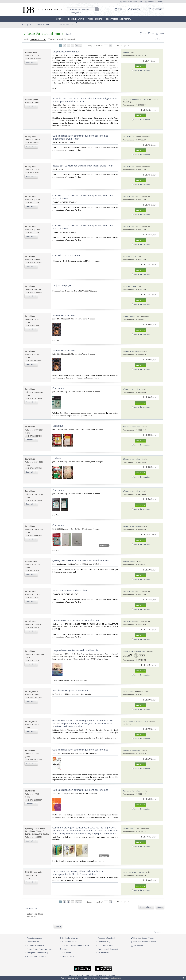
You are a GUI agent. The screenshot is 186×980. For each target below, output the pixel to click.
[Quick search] (82, 9)
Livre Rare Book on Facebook (143, 942)
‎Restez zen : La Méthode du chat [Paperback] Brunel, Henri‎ (83, 166)
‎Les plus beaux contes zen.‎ (66, 52)
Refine (159, 39)
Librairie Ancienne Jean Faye (134, 872)
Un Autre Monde (129, 316)
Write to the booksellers (131, 2)
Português (90, 975)
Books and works (76, 19)
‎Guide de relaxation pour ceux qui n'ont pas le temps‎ (80, 750)
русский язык (101, 975)
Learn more (118, 978)
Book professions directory (118, 19)
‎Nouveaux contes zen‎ (64, 315)
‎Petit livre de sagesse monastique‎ (70, 691)
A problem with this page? (106, 949)
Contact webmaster (104, 945)
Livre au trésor (128, 137)
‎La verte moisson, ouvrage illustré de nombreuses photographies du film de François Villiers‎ (78, 873)
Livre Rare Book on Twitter (142, 938)
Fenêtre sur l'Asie (129, 256)
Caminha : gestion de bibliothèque (76, 945)
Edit (69, 34)
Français (80, 975)
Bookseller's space (154, 2)
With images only (56, 39)
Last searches (31, 908)
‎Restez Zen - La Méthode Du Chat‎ (70, 591)
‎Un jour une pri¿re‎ (62, 285)
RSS (151, 34)
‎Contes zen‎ (58, 388)
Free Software (68, 956)
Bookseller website (68, 942)
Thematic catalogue (33, 938)
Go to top (159, 932)
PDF (143, 34)
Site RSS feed (137, 945)
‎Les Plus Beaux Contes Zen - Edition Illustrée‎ (76, 620)
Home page (60, 19)
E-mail (160, 34)
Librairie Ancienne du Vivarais (134, 99)
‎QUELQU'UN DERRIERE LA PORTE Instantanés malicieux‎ (82, 560)
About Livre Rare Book (107, 938)
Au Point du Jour (129, 561)
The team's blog (103, 942)
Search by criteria (75, 13)
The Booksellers (95, 19)
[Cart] (118, 9)
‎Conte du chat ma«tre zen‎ (66, 255)
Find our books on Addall (35, 956)
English (72, 975)
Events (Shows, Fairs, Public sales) (39, 949)
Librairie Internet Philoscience (134, 722)
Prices (65, 949)
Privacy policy (102, 953)
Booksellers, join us (69, 938)
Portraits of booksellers (36, 945)
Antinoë (126, 53)
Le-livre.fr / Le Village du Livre (134, 651)
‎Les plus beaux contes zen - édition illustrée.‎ (75, 650)
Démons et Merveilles (131, 351)
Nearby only (70, 39)
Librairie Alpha (128, 691)
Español (112, 975)
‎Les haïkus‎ (58, 426)
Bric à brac (67, 953)
